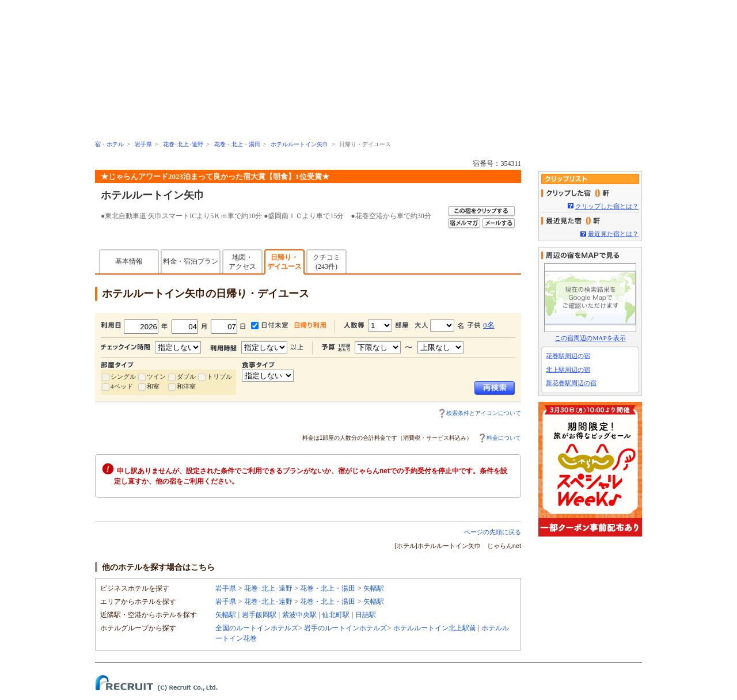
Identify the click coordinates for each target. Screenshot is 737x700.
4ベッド (122, 386)
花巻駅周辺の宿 (568, 356)
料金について (504, 438)
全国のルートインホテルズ (257, 628)
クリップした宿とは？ (607, 206)
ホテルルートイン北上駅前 (435, 628)
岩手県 (143, 144)
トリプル (219, 376)
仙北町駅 (336, 615)
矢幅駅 (374, 588)
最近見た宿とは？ (613, 234)
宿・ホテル (109, 144)
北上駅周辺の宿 (568, 370)
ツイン (156, 376)
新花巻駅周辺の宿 (571, 383)
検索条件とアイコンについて (484, 413)
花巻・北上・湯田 (237, 144)
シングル (123, 376)
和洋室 (186, 386)
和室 (153, 386)
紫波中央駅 (299, 615)
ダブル (186, 376)
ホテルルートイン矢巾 (299, 144)
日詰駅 (366, 615)
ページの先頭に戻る (493, 532)
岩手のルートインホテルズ (345, 628)
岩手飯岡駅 (259, 615)
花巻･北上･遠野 (183, 144)
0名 (489, 325)
